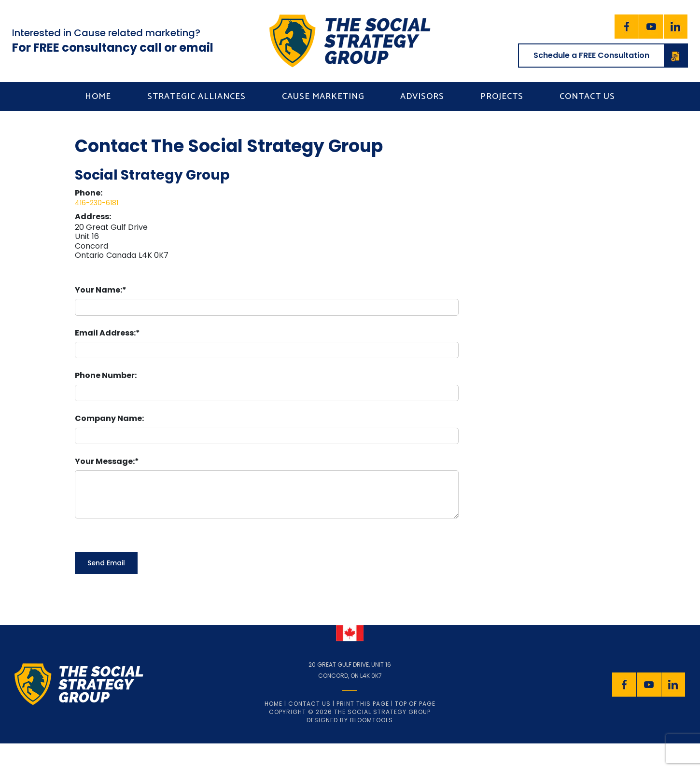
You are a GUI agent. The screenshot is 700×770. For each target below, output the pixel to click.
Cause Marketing (323, 97)
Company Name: (109, 418)
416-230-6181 (97, 203)
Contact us (587, 97)
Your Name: (98, 290)
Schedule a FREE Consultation (610, 55)
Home (98, 97)
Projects (502, 97)
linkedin (676, 27)
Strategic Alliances (196, 97)
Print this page (363, 704)
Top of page (415, 704)
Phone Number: (106, 375)
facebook (627, 27)
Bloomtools (371, 720)
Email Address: (105, 333)
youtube (651, 27)
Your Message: (105, 461)
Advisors (422, 97)
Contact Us (309, 704)
